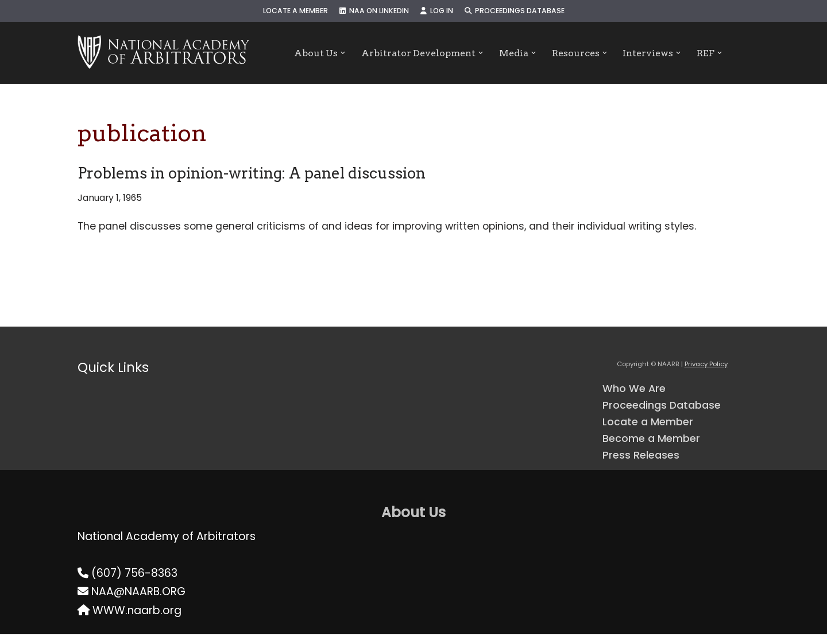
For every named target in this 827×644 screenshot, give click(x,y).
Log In (439, 11)
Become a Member (655, 446)
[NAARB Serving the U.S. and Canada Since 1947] (163, 53)
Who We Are (636, 392)
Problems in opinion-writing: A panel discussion (252, 173)
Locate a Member (287, 11)
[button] (335, 53)
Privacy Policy (706, 367)
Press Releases (643, 464)
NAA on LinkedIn (372, 11)
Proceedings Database (522, 11)
